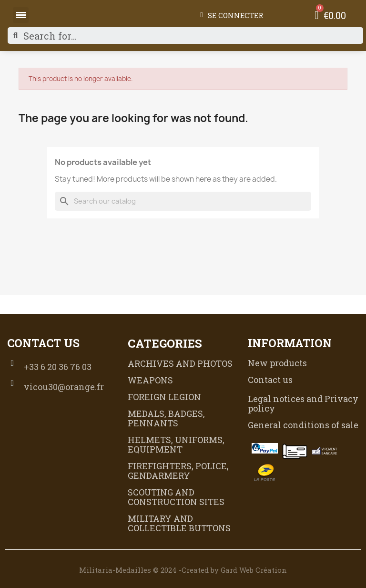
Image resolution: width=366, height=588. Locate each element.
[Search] (183, 201)
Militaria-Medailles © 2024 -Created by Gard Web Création (183, 570)
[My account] (231, 15)
